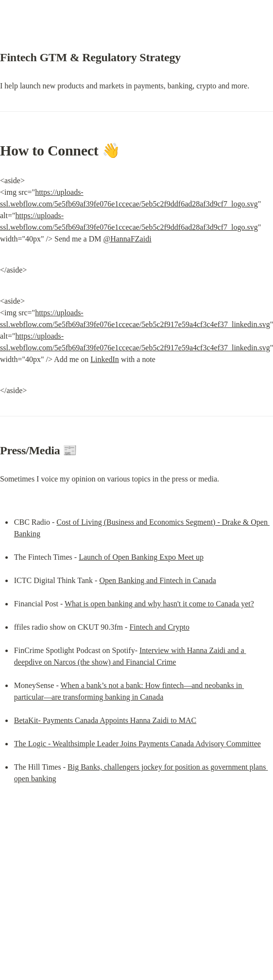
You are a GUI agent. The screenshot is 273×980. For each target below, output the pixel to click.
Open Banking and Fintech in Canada (157, 580)
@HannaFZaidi (127, 239)
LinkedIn (105, 359)
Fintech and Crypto (159, 627)
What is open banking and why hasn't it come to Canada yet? (159, 604)
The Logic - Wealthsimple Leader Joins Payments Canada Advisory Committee (137, 744)
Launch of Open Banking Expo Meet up (141, 557)
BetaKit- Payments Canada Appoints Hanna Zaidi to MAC (105, 720)
